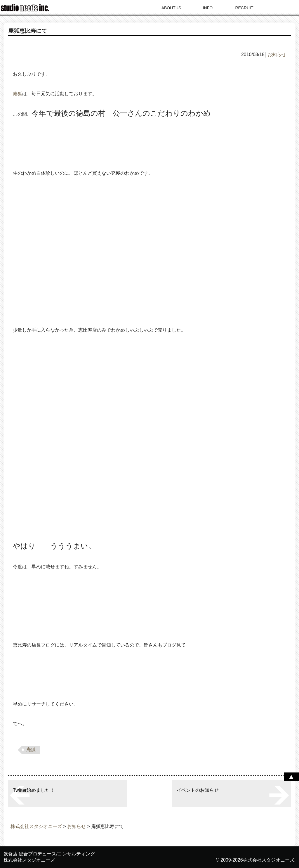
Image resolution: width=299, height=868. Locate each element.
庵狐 (18, 94)
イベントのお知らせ (198, 790)
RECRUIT (244, 8)
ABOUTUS (171, 8)
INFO (208, 8)
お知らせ (277, 54)
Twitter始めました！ (34, 790)
